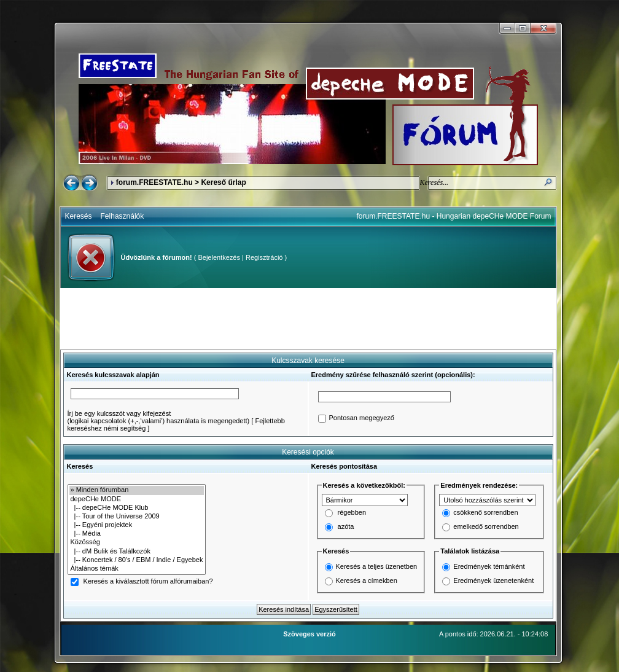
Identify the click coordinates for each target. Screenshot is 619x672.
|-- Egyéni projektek (137, 525)
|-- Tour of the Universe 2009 (137, 517)
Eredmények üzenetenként (493, 580)
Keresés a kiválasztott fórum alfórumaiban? (148, 582)
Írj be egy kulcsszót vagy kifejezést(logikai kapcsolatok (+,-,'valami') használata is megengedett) (159, 417)
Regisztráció (264, 257)
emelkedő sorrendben (486, 527)
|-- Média (137, 534)
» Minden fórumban (137, 490)
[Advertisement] (308, 319)
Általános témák (137, 569)
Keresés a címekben (367, 580)
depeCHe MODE (137, 499)
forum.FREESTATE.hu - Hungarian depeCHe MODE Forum (454, 216)
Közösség (137, 542)
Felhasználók (123, 216)
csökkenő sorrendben (485, 513)
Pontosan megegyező (362, 418)
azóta (346, 527)
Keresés (79, 216)
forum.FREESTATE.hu (154, 182)
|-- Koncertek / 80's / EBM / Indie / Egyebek (137, 560)
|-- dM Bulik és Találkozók (137, 552)
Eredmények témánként (489, 566)
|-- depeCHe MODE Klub (137, 508)
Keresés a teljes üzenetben (377, 566)
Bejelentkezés (219, 257)
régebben (352, 513)
